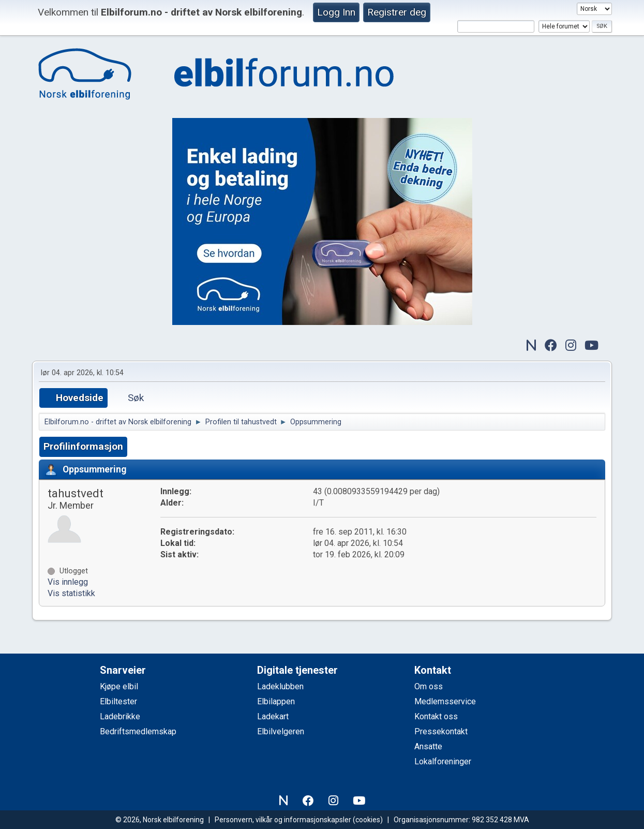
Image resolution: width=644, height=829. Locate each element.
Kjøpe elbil (119, 686)
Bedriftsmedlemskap (138, 731)
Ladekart (273, 716)
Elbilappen (276, 701)
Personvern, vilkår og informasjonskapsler (283, 820)
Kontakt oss (436, 716)
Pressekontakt (441, 731)
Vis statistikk (71, 593)
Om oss (429, 686)
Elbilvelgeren (281, 731)
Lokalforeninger (443, 761)
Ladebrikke (120, 716)
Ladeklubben (280, 686)
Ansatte (428, 746)
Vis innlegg (68, 582)
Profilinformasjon (83, 446)
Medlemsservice (445, 701)
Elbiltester (118, 701)
